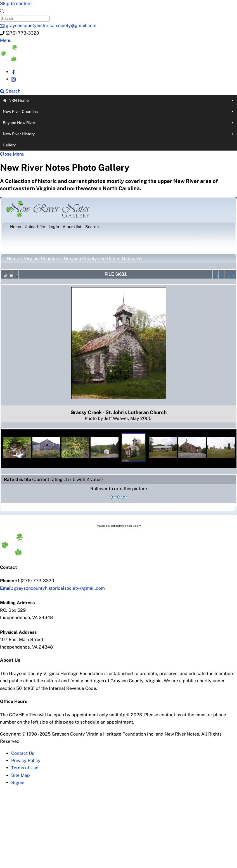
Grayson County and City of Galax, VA (103, 259)
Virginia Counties (41, 259)
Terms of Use (25, 768)
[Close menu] (12, 154)
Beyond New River (118, 123)
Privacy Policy (26, 761)
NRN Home (121, 100)
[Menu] (6, 40)
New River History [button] (118, 134)
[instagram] (13, 79)
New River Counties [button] (118, 112)
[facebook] (13, 72)
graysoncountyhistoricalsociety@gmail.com (52, 588)
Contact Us (23, 753)
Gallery (9, 145)
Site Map (21, 775)
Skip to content (16, 3)
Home (13, 259)
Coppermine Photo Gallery (126, 526)
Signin (18, 783)
